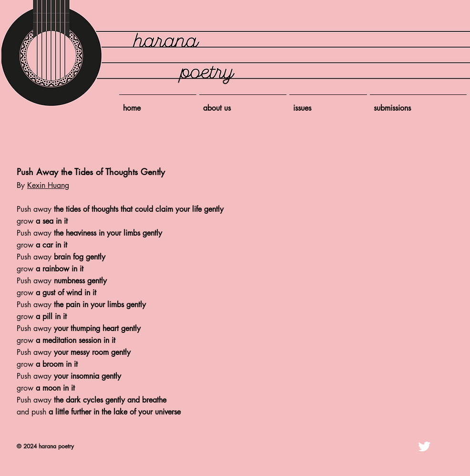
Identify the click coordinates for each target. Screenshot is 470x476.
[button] (328, 104)
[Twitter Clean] (424, 446)
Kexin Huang (48, 185)
